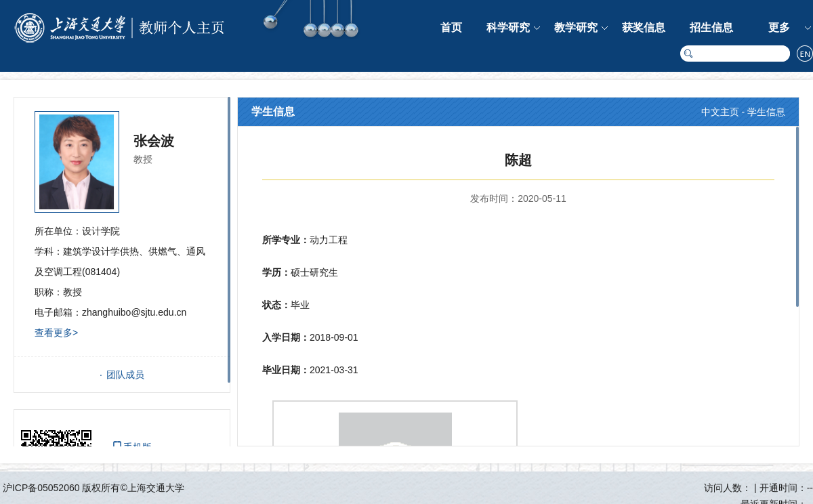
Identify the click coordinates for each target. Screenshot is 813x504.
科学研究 (508, 27)
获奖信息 (644, 27)
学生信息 (766, 112)
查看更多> (56, 333)
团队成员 (125, 375)
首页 (451, 27)
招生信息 (711, 27)
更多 (779, 27)
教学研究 (576, 27)
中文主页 (720, 112)
